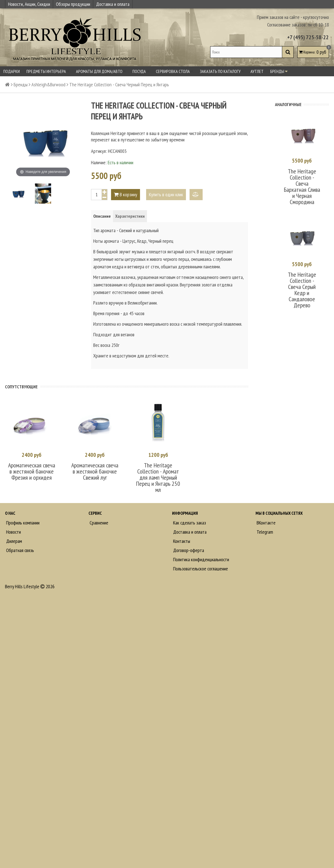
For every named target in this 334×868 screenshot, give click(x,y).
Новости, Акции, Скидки (29, 4)
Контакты (181, 541)
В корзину (126, 194)
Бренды (279, 71)
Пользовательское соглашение (200, 569)
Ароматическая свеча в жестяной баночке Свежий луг (95, 471)
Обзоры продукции (73, 4)
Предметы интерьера (48, 71)
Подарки (12, 71)
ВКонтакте (266, 523)
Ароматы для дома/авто (101, 71)
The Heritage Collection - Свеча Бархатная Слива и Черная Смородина (302, 187)
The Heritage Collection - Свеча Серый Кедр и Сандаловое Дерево (302, 290)
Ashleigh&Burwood (48, 84)
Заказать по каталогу (222, 71)
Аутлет (257, 71)
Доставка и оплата (113, 4)
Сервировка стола (175, 71)
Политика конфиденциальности (201, 559)
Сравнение (98, 523)
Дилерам (13, 541)
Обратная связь (19, 550)
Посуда (141, 71)
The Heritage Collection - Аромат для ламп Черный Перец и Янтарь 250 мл (158, 477)
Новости (13, 532)
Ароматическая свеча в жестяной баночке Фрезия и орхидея (32, 471)
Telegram (264, 532)
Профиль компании (22, 523)
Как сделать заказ (189, 523)
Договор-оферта (188, 550)
